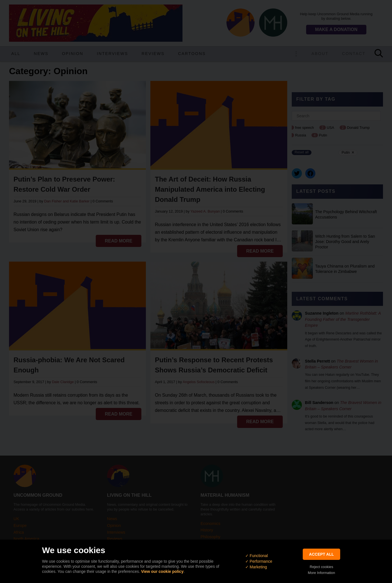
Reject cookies (321, 567)
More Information (321, 573)
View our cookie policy (162, 571)
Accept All (321, 554)
